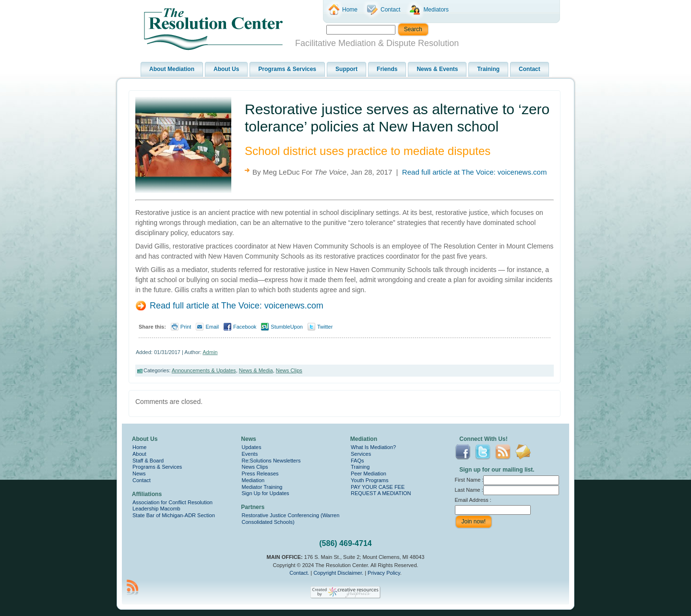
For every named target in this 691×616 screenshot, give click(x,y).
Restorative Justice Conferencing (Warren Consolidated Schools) (291, 519)
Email (212, 327)
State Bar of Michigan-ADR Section (174, 515)
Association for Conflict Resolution (173, 502)
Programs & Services (157, 467)
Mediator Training (262, 487)
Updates (252, 447)
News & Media (256, 370)
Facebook (245, 327)
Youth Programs (369, 480)
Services (361, 454)
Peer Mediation (369, 474)
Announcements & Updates (204, 370)
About (139, 454)
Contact (142, 480)
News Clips (289, 370)
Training (360, 467)
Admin (210, 352)
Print (186, 327)
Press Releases (260, 474)
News (139, 474)
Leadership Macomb (156, 509)
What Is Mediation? (373, 447)
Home (139, 447)
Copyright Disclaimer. (338, 573)
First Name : (507, 480)
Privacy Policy (384, 573)
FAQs (357, 461)
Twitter (325, 327)
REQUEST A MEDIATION (381, 493)
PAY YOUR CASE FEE (378, 487)
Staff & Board (148, 461)
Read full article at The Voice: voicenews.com (475, 172)
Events (250, 454)
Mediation (253, 480)
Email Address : (473, 500)
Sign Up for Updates (266, 493)
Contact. (299, 573)
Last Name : (507, 490)
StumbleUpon (287, 327)
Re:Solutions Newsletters (271, 461)
